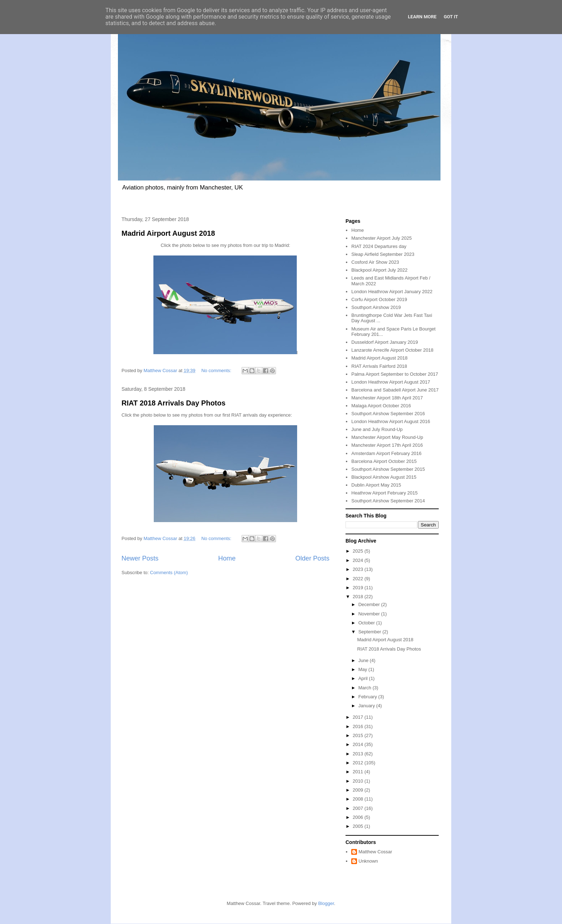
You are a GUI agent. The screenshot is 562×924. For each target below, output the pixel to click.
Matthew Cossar (375, 852)
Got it (451, 17)
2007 (359, 808)
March (366, 688)
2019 (359, 588)
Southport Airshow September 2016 (388, 414)
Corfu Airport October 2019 (379, 299)
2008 (359, 799)
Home (227, 558)
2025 (359, 551)
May (363, 669)
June (364, 660)
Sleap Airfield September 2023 (383, 254)
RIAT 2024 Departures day (379, 246)
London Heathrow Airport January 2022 (392, 292)
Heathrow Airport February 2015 (384, 493)
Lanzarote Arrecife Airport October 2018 (392, 350)
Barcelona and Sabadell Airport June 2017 (395, 390)
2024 (359, 560)
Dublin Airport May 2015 (376, 485)
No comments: (217, 370)
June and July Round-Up (377, 429)
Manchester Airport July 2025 (381, 238)
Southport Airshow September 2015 (388, 469)
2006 (359, 817)
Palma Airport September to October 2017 (395, 374)
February (368, 697)
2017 (359, 717)
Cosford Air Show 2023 (375, 262)
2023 (359, 569)
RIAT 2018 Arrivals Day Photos (173, 403)
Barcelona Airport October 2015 (384, 461)
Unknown (368, 861)
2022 (359, 579)
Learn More (422, 17)
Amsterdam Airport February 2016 (386, 453)
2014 (359, 744)
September (370, 632)
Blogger (326, 903)
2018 (359, 597)
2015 (359, 735)
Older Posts (312, 558)
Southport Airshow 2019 (376, 307)
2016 (359, 726)
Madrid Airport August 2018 (168, 233)
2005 (359, 826)
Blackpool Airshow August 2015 (384, 477)
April (364, 678)
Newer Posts (140, 558)
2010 (359, 781)
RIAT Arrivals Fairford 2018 (379, 366)
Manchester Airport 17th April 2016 (387, 445)
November (370, 614)
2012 (359, 763)
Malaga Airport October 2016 (381, 406)
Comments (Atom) (169, 573)
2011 (359, 772)
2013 (359, 754)
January (367, 706)
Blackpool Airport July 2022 (379, 270)
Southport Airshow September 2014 (388, 501)
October (367, 623)
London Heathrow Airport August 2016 (391, 421)
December (370, 604)
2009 (359, 790)
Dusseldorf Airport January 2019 (385, 342)
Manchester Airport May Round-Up (387, 437)
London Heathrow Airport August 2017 (391, 382)
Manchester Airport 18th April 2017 (387, 398)
